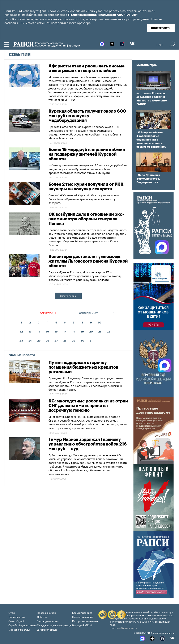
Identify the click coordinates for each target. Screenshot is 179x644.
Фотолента (144, 93)
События (20, 55)
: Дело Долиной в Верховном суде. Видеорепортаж (148, 179)
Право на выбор (46, 612)
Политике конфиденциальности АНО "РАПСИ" (103, 15)
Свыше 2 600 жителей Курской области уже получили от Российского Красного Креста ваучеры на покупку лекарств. (86, 199)
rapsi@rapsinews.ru (126, 628)
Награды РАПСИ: (82, 625)
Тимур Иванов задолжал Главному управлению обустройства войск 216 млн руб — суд (88, 444)
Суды (12, 612)
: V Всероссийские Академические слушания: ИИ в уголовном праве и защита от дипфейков (151, 140)
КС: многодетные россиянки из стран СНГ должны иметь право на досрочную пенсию (88, 406)
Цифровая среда (47, 629)
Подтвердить (161, 28)
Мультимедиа (147, 65)
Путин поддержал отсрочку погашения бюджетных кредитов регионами (83, 367)
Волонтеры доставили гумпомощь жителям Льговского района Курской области (88, 261)
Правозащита (16, 617)
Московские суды (19, 629)
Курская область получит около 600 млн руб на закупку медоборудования (87, 116)
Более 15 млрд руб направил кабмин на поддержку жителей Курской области (87, 154)
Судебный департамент (23, 625)
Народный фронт (83, 617)
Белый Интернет (82, 612)
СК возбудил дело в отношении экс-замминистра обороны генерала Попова (86, 219)
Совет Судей (16, 621)
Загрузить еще (68, 296)
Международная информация (55, 625)
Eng (160, 45)
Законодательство (48, 621)
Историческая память (85, 621)
